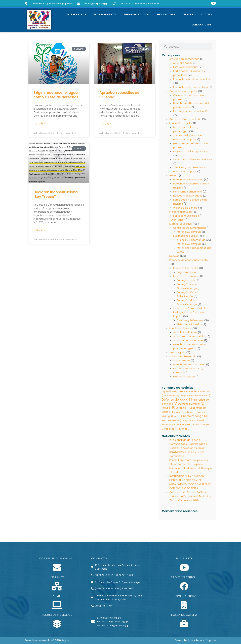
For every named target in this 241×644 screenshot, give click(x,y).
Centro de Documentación (190, 232)
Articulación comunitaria (185, 59)
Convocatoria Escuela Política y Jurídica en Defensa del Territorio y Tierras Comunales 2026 (190, 505)
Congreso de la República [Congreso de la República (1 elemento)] (195, 400)
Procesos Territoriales (187, 280)
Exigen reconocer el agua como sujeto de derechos (56, 95)
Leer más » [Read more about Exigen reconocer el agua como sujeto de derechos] (39, 124)
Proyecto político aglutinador (191, 155)
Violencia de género (186, 212)
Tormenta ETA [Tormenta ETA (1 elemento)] (200, 429)
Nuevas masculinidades (188, 200)
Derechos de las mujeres (189, 184)
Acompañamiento (106, 14)
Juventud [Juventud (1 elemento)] (183, 412)
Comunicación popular (184, 95)
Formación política (138, 14)
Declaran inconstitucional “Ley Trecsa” (56, 195)
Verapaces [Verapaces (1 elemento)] (170, 433)
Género (174, 180)
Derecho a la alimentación (190, 368)
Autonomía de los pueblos (190, 340)
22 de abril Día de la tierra (185, 444)
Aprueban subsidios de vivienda (119, 95)
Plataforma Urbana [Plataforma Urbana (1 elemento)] (184, 416)
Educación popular (181, 127)
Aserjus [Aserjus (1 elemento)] (177, 395)
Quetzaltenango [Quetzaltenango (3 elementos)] (195, 420)
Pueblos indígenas (181, 332)
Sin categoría (178, 356)
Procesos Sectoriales (186, 272)
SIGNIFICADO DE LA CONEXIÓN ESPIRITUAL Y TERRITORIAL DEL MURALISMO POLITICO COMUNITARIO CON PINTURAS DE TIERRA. (189, 488)
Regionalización (187, 276)
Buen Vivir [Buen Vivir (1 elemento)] (172, 400)
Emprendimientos (184, 381)
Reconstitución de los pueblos (192, 79)
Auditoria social (183, 63)
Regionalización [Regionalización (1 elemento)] (193, 425)
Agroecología (182, 364)
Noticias (206, 14)
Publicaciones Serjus (186, 240)
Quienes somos (78, 14)
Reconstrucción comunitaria (191, 87)
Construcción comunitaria (186, 123)
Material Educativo (181, 228)
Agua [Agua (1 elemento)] (166, 395)
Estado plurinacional (186, 67)
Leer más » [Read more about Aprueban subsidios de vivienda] (105, 124)
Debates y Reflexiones (191, 324)
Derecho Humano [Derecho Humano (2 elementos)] (191, 408)
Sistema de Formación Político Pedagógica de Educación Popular (192, 316)
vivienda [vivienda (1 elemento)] (184, 433)
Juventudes (177, 224)
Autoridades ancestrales (189, 344)
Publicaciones (167, 14)
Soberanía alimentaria (183, 360)
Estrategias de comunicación (191, 115)
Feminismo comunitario (188, 196)
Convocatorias (202, 25)
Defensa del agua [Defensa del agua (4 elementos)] (178, 404)
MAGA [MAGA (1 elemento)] (167, 416)
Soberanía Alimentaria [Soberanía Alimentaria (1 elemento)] (176, 429)
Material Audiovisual (189, 236)
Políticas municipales (186, 220)
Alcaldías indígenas (185, 336)
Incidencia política (181, 216)
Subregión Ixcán (187, 284)
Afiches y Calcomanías (191, 244)
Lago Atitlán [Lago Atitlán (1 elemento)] (198, 412)
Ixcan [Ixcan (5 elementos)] (169, 412)
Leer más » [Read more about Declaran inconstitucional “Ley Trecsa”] (39, 231)
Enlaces (189, 14)
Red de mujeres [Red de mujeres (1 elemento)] (172, 425)
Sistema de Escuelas (190, 328)
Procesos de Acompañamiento (189, 264)
